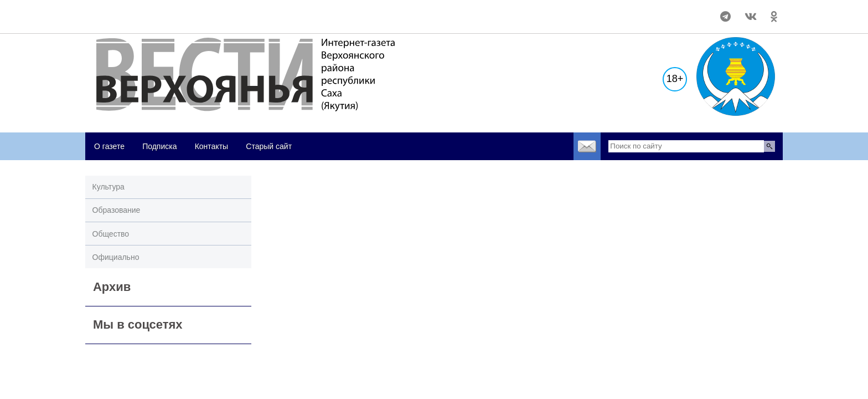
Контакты (211, 146)
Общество (111, 234)
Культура (108, 187)
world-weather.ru (110, 12)
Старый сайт (269, 146)
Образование (117, 210)
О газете (109, 146)
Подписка (159, 146)
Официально (116, 257)
